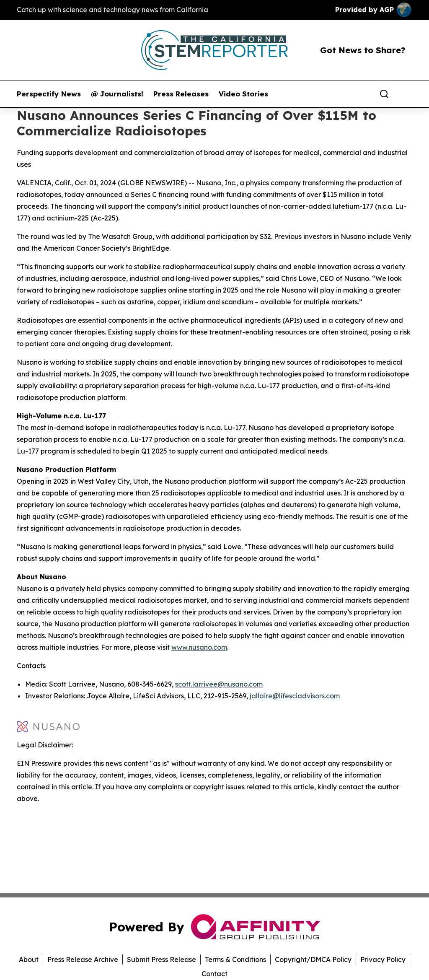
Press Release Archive (83, 959)
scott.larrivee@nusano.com (219, 684)
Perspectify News (49, 94)
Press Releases (181, 94)
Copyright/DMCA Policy (313, 959)
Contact (214, 974)
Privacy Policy (383, 959)
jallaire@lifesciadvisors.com (295, 696)
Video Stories (243, 94)
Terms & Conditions (235, 959)
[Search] (384, 94)
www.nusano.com (199, 647)
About (29, 959)
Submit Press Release (162, 959)
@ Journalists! (117, 94)
